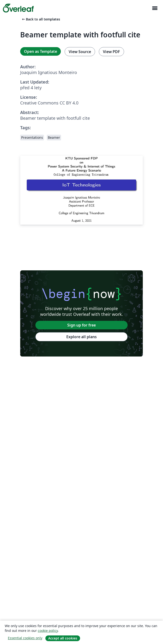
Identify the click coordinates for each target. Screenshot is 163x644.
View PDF (111, 52)
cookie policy (48, 631)
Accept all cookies (63, 638)
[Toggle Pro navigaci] (155, 8)
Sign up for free (81, 325)
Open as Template (41, 51)
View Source (80, 52)
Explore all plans (81, 337)
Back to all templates (41, 19)
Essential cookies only (25, 638)
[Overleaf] (18, 8)
